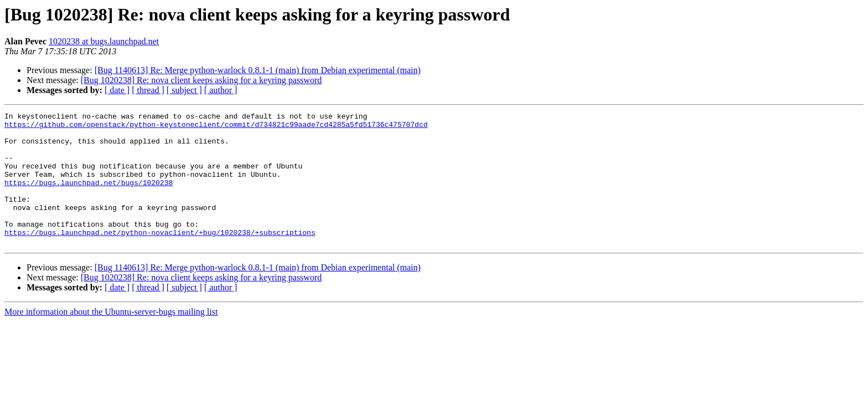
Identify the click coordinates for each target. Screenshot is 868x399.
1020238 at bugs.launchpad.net (104, 41)
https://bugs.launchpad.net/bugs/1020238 (89, 197)
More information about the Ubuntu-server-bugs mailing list (111, 338)
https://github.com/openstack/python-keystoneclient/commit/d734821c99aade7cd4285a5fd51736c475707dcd (216, 127)
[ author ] (221, 90)
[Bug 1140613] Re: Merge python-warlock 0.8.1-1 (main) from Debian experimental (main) (258, 70)
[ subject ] (184, 90)
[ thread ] (148, 90)
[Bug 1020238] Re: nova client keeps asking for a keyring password (201, 80)
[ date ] (117, 90)
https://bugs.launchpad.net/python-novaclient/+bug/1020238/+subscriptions (160, 257)
